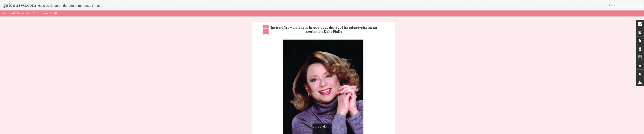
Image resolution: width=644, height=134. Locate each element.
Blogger (386, 132)
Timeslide (54, 13)
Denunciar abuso (398, 132)
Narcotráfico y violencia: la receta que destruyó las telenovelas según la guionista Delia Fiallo (323, 17)
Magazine (20, 13)
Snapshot (45, 13)
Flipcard (12, 13)
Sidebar (36, 13)
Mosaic (29, 13)
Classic (4, 13)
